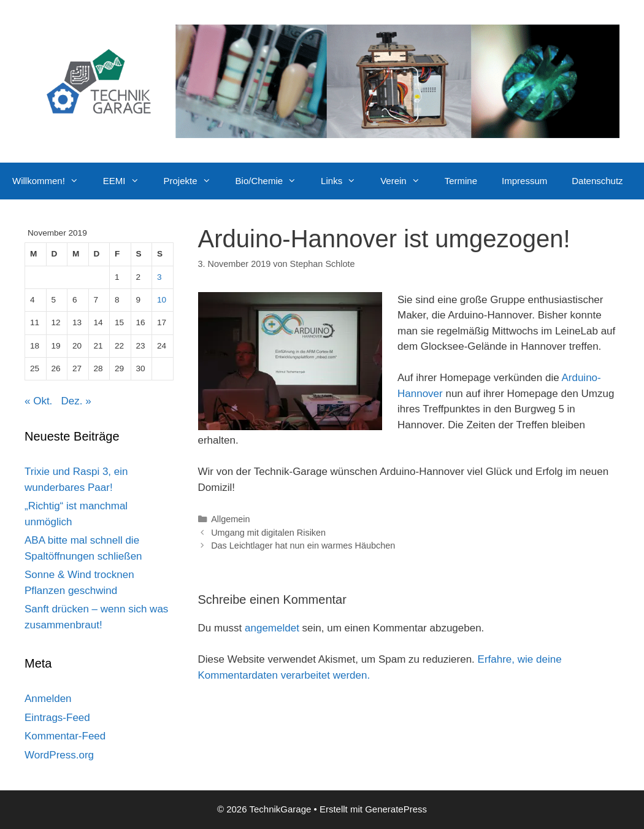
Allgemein (230, 519)
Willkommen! (52, 181)
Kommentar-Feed (65, 736)
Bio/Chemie (272, 181)
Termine (461, 181)
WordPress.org (59, 755)
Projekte (194, 181)
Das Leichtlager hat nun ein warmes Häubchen (303, 546)
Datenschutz (597, 181)
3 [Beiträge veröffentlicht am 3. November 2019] (159, 277)
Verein (406, 181)
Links (344, 181)
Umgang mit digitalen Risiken (268, 533)
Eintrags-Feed (57, 718)
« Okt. (38, 401)
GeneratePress (396, 809)
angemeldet (272, 628)
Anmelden (48, 699)
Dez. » (76, 401)
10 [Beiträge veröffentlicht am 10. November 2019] (162, 300)
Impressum (524, 181)
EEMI (127, 181)
